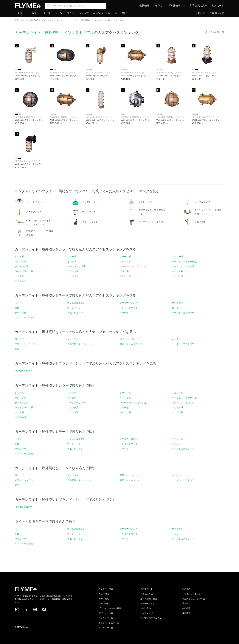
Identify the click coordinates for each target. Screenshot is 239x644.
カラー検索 (104, 594)
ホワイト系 (178, 271)
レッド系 (19, 257)
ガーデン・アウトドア (183, 344)
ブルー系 (72, 257)
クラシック (21, 313)
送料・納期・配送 (149, 599)
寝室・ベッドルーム (130, 339)
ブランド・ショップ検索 (110, 608)
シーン (59, 13)
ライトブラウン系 (24, 271)
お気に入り (201, 6)
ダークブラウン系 (76, 267)
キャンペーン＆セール (105, 13)
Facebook (44, 609)
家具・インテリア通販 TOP (26, 20)
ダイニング (73, 339)
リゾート (124, 313)
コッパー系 (178, 276)
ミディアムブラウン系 (183, 267)
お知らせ (200, 13)
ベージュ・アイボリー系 (184, 262)
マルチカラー (22, 417)
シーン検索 (104, 603)
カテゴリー (21, 13)
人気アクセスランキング (52, 20)
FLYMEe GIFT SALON (151, 618)
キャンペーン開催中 (25, 454)
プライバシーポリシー (193, 594)
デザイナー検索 (106, 613)
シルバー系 (125, 276)
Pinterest (35, 609)
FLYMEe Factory (23, 371)
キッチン (176, 339)
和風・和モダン (75, 313)
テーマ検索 (104, 599)
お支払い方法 (147, 594)
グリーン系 (125, 257)
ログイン (159, 6)
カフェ (175, 308)
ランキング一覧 (106, 618)
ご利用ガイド (217, 13)
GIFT (125, 13)
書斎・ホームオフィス (131, 344)
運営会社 (186, 603)
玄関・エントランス (25, 344)
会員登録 (144, 6)
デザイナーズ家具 (129, 303)
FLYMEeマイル (147, 603)
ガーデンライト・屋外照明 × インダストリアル (54, 32)
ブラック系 (73, 271)
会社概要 (186, 608)
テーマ (47, 13)
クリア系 (19, 276)
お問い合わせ (147, 608)
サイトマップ (147, 613)
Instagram (17, 609)
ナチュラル (178, 303)
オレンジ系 (21, 262)
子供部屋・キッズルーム (80, 344)
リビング (19, 339)
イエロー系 (178, 257)
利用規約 (186, 589)
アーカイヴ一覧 (106, 628)
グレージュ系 (22, 267)
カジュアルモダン (76, 303)
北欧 (17, 308)
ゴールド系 (73, 276)
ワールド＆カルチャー (183, 313)
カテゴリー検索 (106, 589)
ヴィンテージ (74, 308)
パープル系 (125, 398)
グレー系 (124, 271)
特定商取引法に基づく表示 (195, 599)
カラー (35, 13)
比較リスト (179, 6)
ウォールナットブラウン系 (133, 403)
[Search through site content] (75, 6)
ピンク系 (72, 262)
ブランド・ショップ (78, 13)
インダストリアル (129, 308)
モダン (18, 303)
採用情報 (186, 613)
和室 (17, 349)
